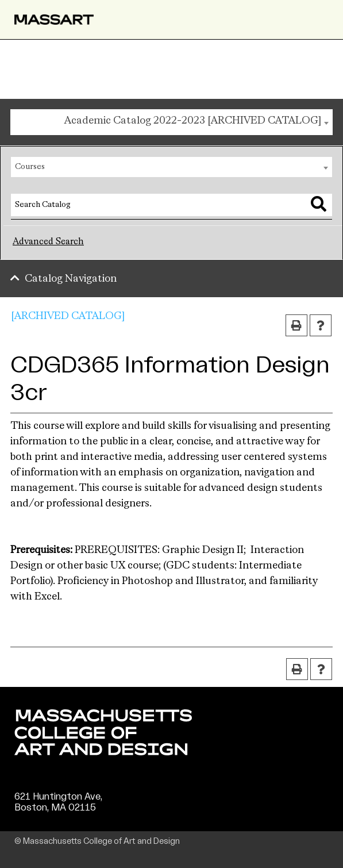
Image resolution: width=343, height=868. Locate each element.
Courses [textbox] (30, 167)
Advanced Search (48, 242)
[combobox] (171, 122)
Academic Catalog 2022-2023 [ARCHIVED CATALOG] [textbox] (193, 121)
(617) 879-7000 (50, 819)
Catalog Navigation (71, 279)
